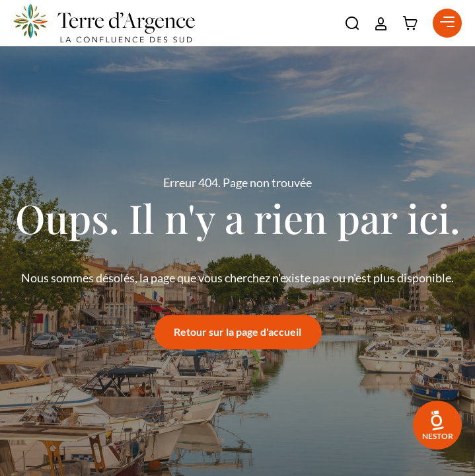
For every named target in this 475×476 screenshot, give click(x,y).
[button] (352, 23)
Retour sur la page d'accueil (237, 332)
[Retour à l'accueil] (104, 23)
